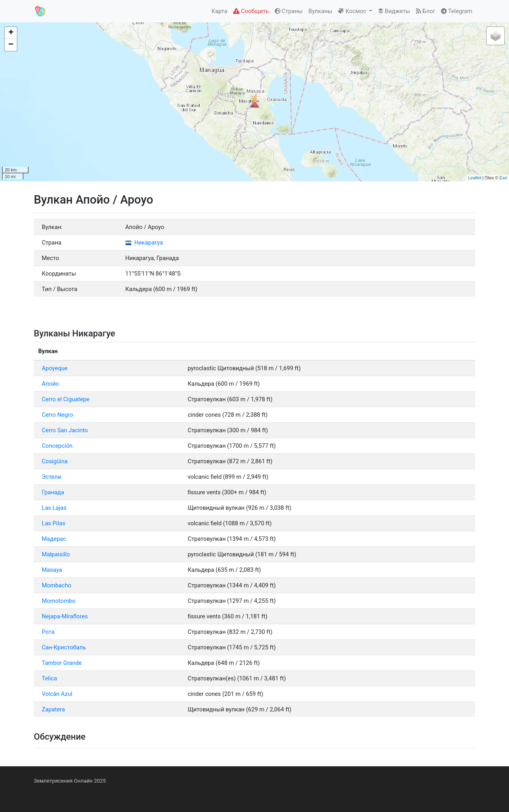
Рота (48, 632)
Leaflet (475, 178)
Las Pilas (53, 523)
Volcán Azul (57, 694)
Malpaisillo (56, 554)
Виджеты (394, 11)
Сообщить (251, 11)
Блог (426, 11)
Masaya (52, 570)
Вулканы (321, 11)
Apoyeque (55, 368)
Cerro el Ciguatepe (66, 399)
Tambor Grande (62, 663)
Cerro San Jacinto (65, 430)
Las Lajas (54, 508)
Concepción (57, 446)
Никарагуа (144, 243)
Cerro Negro (57, 415)
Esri (503, 178)
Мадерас (54, 539)
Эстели (51, 477)
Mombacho (56, 585)
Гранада (53, 492)
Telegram (457, 11)
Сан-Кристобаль (64, 647)
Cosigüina (55, 461)
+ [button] (11, 33)
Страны (289, 11)
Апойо (50, 384)
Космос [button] (353, 11)
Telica (50, 678)
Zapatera (53, 709)
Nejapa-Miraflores (65, 616)
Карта (220, 11)
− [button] (11, 45)
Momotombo (59, 601)
